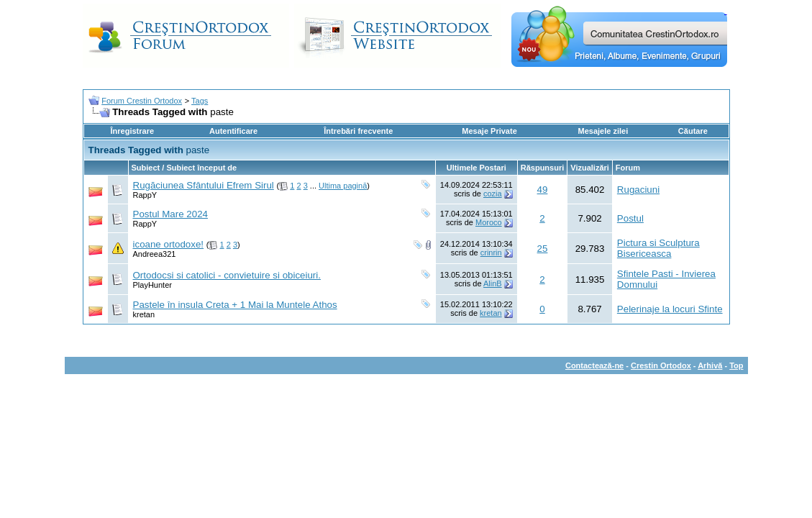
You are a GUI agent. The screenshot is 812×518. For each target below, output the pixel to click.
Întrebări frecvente (358, 131)
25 (543, 249)
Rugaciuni (638, 190)
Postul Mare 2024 (170, 214)
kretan (144, 314)
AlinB (493, 283)
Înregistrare (133, 131)
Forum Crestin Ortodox (142, 101)
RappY (145, 195)
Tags (200, 101)
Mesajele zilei (603, 131)
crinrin (491, 253)
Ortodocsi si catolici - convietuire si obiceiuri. (227, 275)
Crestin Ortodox (661, 365)
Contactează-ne (594, 365)
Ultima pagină (343, 186)
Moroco (489, 222)
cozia (493, 194)
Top (736, 365)
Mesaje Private (489, 131)
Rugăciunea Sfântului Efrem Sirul (204, 185)
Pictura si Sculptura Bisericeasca (658, 248)
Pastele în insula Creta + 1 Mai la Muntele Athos (235, 305)
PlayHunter (152, 285)
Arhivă (710, 365)
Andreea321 (155, 254)
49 (543, 190)
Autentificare (233, 131)
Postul (630, 218)
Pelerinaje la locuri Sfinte (670, 309)
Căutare (693, 131)
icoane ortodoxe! (169, 244)
